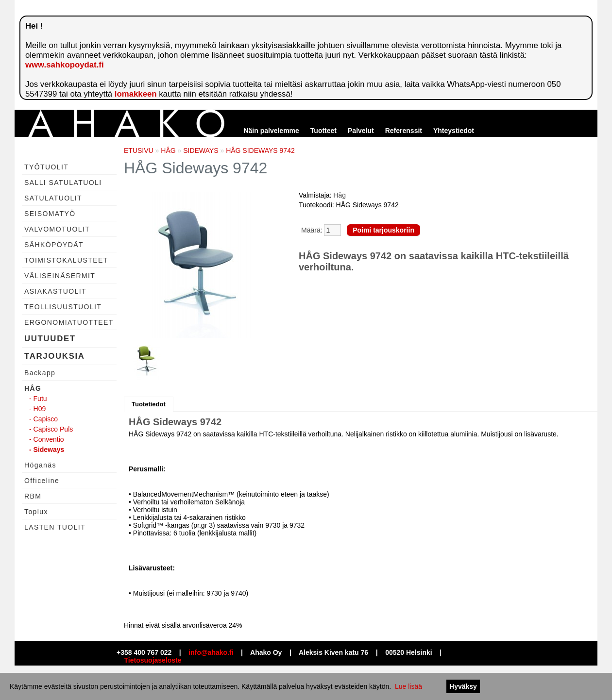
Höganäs (40, 465)
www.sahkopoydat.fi (65, 65)
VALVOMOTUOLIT (57, 229)
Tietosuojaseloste (153, 660)
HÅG (33, 388)
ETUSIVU (139, 150)
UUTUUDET (50, 339)
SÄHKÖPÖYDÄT (54, 245)
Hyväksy (463, 686)
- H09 (37, 409)
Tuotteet (323, 131)
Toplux (36, 512)
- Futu (38, 399)
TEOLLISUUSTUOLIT (63, 307)
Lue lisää (408, 686)
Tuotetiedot (149, 404)
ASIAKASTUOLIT (55, 291)
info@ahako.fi (211, 652)
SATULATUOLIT (53, 198)
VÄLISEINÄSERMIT (60, 276)
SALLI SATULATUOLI (63, 183)
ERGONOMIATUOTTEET (69, 322)
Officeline (42, 481)
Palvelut (361, 131)
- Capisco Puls (51, 429)
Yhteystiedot (454, 131)
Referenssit (404, 131)
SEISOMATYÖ (50, 214)
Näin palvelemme (271, 131)
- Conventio (47, 439)
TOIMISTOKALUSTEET (66, 260)
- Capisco (43, 419)
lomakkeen (136, 94)
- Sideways (47, 450)
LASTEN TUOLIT (55, 527)
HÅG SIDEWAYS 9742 (260, 150)
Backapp (40, 373)
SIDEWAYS (201, 150)
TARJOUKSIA (55, 356)
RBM (33, 496)
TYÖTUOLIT (46, 167)
